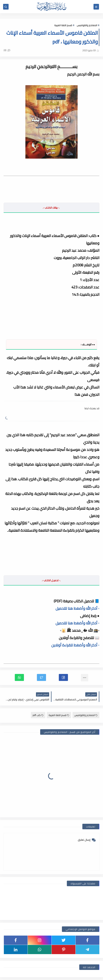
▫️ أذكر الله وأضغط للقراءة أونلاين (75, 645)
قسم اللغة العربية (63, 25)
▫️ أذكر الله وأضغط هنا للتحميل (77, 608)
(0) (7, 50)
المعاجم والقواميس (87, 25)
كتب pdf (38, 715)
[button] (63, 677)
